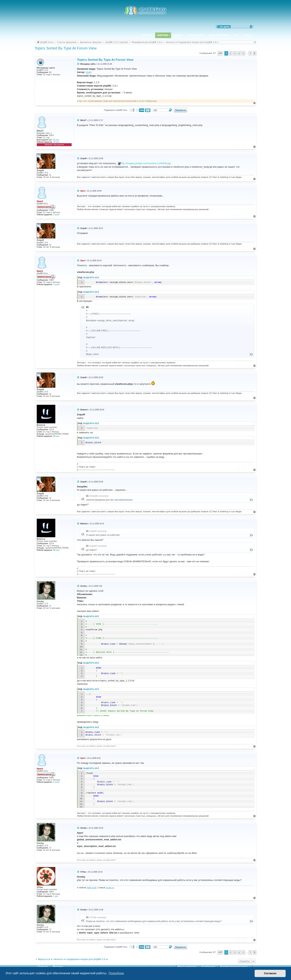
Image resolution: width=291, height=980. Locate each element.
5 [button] (243, 53)
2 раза (56, 215)
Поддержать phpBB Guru (116, 110)
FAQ (237, 35)
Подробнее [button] (116, 973)
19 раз (56, 140)
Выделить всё (91, 278)
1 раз (56, 896)
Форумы (163, 35)
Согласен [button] (270, 973)
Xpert (89, 72)
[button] (220, 53)
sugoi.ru (110, 888)
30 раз (56, 142)
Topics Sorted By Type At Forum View (66, 48)
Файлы (178, 35)
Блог (247, 35)
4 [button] (239, 53)
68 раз (56, 436)
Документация (219, 35)
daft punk (92, 888)
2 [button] (230, 53)
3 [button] (235, 53)
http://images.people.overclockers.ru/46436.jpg (146, 163)
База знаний (196, 35)
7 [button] (250, 53)
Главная (147, 35)
